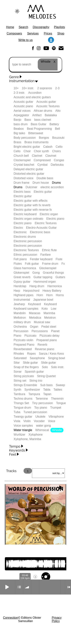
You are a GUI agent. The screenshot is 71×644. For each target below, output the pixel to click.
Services (33, 33)
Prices (48, 33)
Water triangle (23, 430)
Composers (14, 33)
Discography (41, 27)
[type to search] (35, 64)
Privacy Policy (57, 619)
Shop (61, 33)
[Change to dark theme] (17, 11)
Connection (11, 618)
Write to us (26, 40)
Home (10, 27)
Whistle (57, 430)
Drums (56, 183)
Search (23, 27)
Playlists (60, 27)
